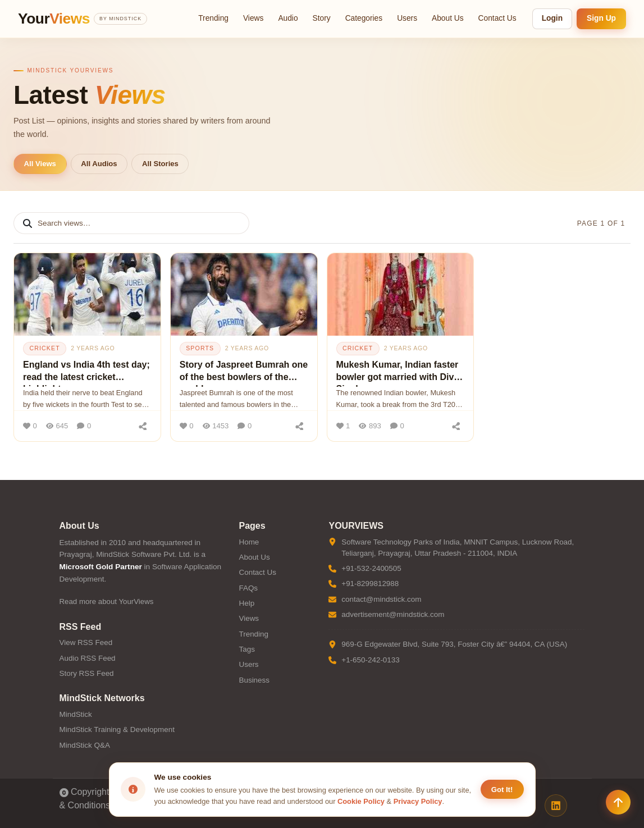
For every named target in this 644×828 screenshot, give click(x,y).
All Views (40, 164)
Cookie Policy (361, 801)
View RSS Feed (86, 642)
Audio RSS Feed (88, 658)
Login (552, 18)
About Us (448, 18)
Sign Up (601, 18)
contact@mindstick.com (381, 599)
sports (200, 348)
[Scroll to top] (618, 802)
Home (249, 542)
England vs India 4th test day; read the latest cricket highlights (86, 373)
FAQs (248, 588)
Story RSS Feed (87, 673)
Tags (246, 649)
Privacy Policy (418, 801)
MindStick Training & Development (117, 729)
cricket (44, 348)
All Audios (99, 164)
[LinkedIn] (556, 806)
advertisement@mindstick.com (393, 614)
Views (253, 18)
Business (254, 680)
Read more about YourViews (107, 601)
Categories (364, 18)
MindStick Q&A (85, 745)
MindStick (76, 714)
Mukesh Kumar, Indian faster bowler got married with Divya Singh (400, 373)
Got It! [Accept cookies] (502, 790)
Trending (213, 18)
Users (407, 18)
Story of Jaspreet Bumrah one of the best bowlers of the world (244, 373)
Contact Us (497, 18)
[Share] (143, 426)
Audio (288, 18)
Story (322, 18)
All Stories (160, 164)
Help (246, 603)
